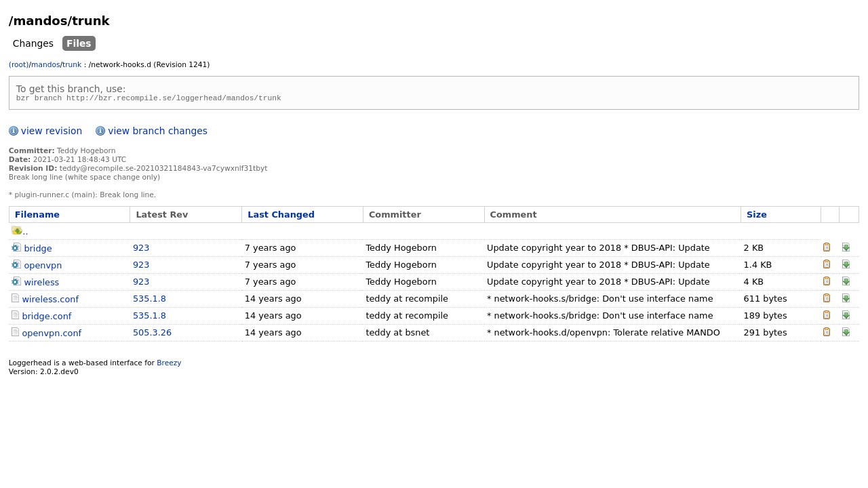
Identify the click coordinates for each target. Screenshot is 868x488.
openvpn (43, 267)
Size (757, 217)
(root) (19, 65)
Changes (33, 43)
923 (141, 250)
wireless (41, 284)
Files (79, 43)
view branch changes (158, 133)
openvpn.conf (52, 335)
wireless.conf (50, 301)
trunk (72, 65)
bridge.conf (46, 318)
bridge (38, 250)
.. (20, 233)
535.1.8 (150, 301)
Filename (37, 217)
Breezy (169, 365)
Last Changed (281, 217)
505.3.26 (152, 334)
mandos (45, 65)
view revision (52, 133)
